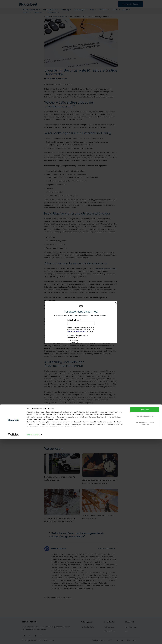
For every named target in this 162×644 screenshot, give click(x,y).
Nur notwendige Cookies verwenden (145, 629)
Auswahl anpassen (145, 621)
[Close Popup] (116, 303)
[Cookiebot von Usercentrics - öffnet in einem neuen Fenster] (13, 640)
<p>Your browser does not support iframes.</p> (81, 331)
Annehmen (145, 615)
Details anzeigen (33, 640)
